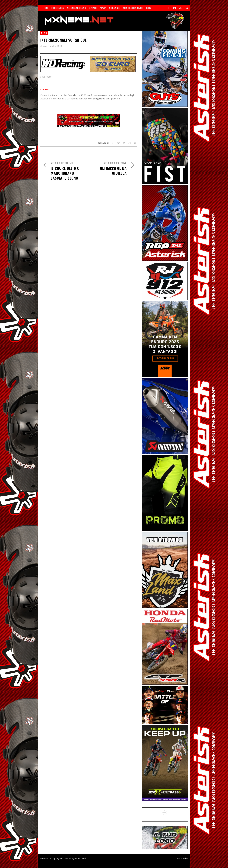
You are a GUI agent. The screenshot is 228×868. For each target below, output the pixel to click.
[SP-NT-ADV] (165, 837)
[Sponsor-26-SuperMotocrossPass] (165, 763)
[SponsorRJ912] (165, 281)
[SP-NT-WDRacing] (63, 64)
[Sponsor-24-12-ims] (165, 493)
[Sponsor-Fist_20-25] (165, 146)
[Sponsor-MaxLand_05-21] (165, 570)
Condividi (45, 90)
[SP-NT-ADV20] (113, 64)
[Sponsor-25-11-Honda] (165, 647)
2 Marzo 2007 (46, 77)
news (44, 33)
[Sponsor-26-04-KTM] (165, 339)
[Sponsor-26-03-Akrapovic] (165, 416)
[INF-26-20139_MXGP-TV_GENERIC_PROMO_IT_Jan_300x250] (165, 705)
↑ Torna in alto (181, 858)
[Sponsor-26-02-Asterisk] (165, 223)
